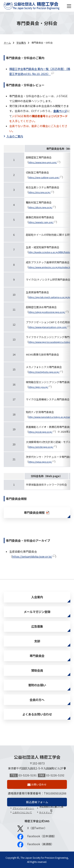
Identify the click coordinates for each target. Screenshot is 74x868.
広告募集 (37, 626)
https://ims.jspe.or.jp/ (39, 192)
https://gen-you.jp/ (38, 387)
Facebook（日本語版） (37, 837)
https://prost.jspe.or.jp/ (40, 432)
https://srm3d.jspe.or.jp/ (41, 447)
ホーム (7, 43)
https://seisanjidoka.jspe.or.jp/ (32, 556)
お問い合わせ (39, 784)
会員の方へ (37, 700)
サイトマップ (46, 812)
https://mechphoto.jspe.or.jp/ (44, 372)
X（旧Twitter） (32, 829)
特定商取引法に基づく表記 (51, 808)
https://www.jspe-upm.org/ (43, 162)
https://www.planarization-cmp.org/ (48, 327)
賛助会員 (37, 670)
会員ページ (60, 111)
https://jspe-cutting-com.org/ (44, 177)
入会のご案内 (15, 136)
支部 (37, 641)
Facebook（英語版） (36, 845)
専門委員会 (37, 656)
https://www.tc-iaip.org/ (41, 222)
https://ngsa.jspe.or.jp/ (40, 462)
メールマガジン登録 (37, 612)
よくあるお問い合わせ (37, 714)
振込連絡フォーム (37, 802)
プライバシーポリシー (23, 808)
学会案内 (21, 43)
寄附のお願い (37, 685)
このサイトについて (22, 812)
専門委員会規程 (37, 512)
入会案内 (37, 597)
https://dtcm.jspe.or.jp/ (40, 207)
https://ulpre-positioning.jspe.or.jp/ (47, 312)
